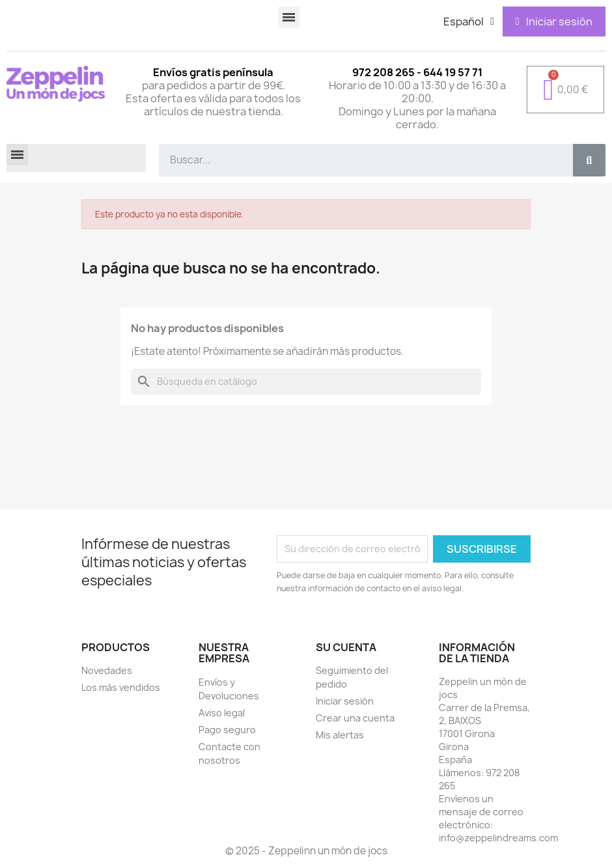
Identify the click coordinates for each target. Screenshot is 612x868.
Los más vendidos (121, 687)
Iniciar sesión (345, 701)
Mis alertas (340, 735)
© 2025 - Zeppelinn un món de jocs (306, 851)
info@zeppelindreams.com (498, 838)
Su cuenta (346, 647)
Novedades (107, 670)
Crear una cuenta (355, 718)
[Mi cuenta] (554, 21)
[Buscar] (306, 382)
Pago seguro (227, 730)
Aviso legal (222, 713)
